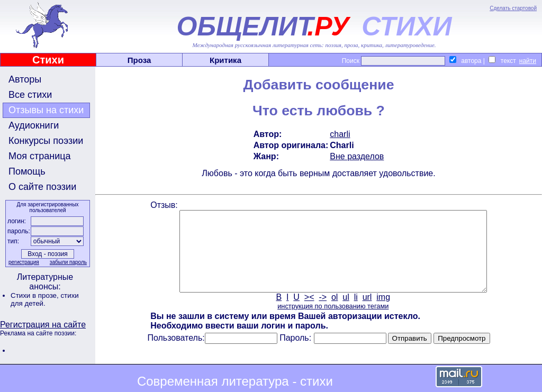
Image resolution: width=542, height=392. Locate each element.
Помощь (27, 171)
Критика (225, 60)
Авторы (25, 79)
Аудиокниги (34, 125)
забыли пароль (68, 262)
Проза (139, 60)
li (356, 313)
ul (346, 313)
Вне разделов (357, 156)
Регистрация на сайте (43, 325)
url (367, 313)
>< (309, 313)
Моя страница (40, 156)
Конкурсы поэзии (46, 141)
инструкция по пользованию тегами (333, 322)
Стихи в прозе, (35, 295)
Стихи (48, 60)
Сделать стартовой (513, 8)
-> (323, 313)
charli (340, 134)
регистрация (24, 262)
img (383, 313)
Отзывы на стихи (46, 110)
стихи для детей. (45, 299)
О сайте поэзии (42, 187)
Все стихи (30, 95)
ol (335, 313)
